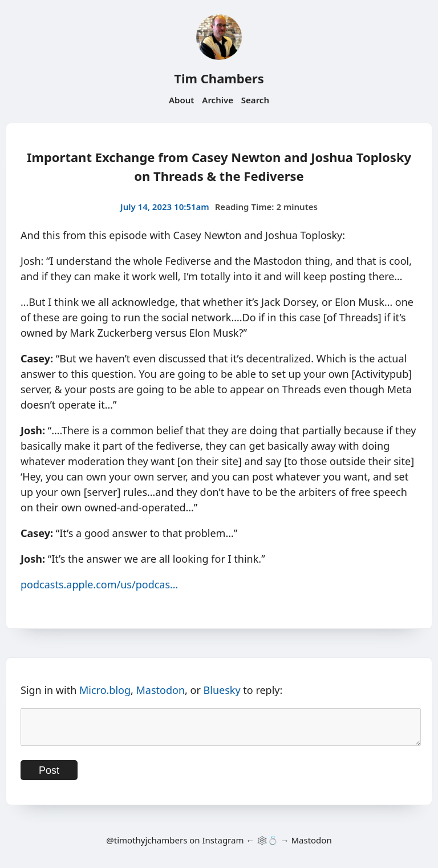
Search (255, 100)
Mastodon (161, 690)
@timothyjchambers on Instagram (175, 847)
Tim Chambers (219, 78)
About (181, 100)
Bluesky (222, 690)
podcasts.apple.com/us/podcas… (99, 584)
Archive (218, 100)
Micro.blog (105, 690)
